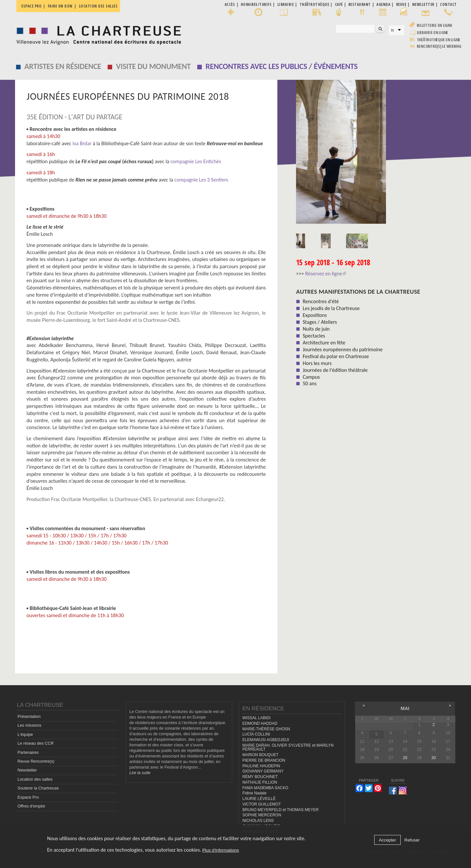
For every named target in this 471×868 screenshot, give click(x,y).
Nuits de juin (316, 329)
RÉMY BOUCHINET (260, 777)
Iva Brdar (81, 143)
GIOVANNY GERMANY (263, 771)
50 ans (309, 383)
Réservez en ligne (326, 274)
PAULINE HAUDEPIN (261, 766)
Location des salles (98, 6)
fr (393, 30)
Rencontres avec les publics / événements (281, 66)
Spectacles (314, 336)
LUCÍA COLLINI (256, 734)
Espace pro (31, 6)
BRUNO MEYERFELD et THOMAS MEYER (280, 810)
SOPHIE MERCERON (262, 815)
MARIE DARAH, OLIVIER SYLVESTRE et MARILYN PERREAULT (288, 747)
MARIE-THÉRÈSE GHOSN (266, 729)
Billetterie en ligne (435, 25)
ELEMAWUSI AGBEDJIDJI (266, 740)
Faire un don (60, 6)
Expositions (315, 315)
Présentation (29, 717)
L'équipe (25, 735)
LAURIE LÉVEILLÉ (259, 799)
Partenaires (28, 753)
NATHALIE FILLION (260, 782)
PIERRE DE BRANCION (264, 760)
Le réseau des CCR (36, 743)
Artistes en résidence (63, 66)
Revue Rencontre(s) (36, 761)
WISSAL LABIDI (256, 718)
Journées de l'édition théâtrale (335, 370)
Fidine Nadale (254, 793)
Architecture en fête (324, 343)
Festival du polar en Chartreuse (336, 356)
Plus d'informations (220, 850)
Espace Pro (28, 797)
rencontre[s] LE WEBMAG (439, 46)
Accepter (387, 840)
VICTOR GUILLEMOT (262, 804)
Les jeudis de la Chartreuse (331, 308)
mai (405, 708)
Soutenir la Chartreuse (38, 788)
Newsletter (27, 770)
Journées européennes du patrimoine (342, 349)
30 (434, 758)
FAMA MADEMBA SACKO (265, 788)
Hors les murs (317, 363)
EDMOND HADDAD (260, 723)
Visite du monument (153, 66)
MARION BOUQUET (260, 755)
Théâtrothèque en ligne (439, 40)
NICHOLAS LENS (258, 821)
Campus (311, 377)
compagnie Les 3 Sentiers (201, 180)
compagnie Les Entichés (196, 161)
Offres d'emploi (31, 806)
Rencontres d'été (321, 301)
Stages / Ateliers (320, 322)
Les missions (30, 725)
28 (405, 758)
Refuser (412, 840)
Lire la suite (140, 773)
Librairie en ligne (433, 33)
